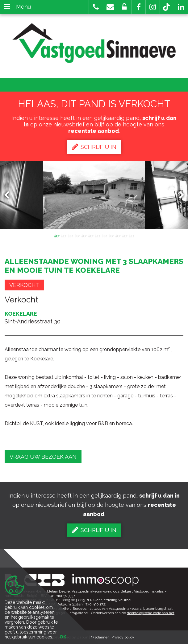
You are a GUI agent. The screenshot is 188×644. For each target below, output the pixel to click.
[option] (94, 195)
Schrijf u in (94, 147)
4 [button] (77, 236)
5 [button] (84, 236)
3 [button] (70, 236)
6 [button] (91, 236)
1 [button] (57, 236)
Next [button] (179, 195)
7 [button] (98, 236)
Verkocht (24, 285)
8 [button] (104, 236)
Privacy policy (123, 637)
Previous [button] (10, 195)
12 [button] (132, 236)
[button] (138, 7)
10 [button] (118, 236)
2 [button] (64, 236)
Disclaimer (100, 637)
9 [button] (111, 236)
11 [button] (125, 236)
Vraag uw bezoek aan (43, 457)
